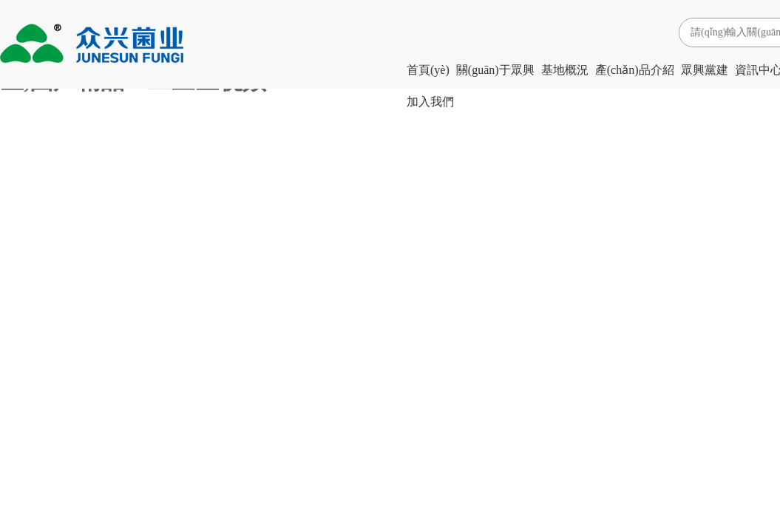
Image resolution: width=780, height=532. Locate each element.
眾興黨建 (705, 70)
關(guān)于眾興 (495, 70)
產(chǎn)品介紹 (635, 70)
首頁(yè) (428, 70)
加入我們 (430, 102)
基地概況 (565, 70)
